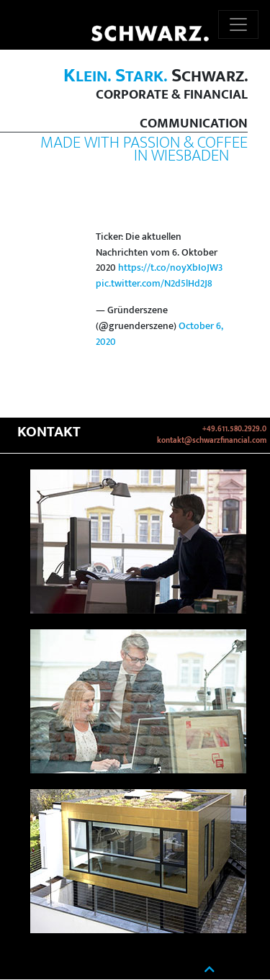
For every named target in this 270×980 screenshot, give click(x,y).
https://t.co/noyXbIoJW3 (170, 268)
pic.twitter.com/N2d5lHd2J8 (154, 284)
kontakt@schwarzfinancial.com (212, 441)
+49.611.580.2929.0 (234, 429)
